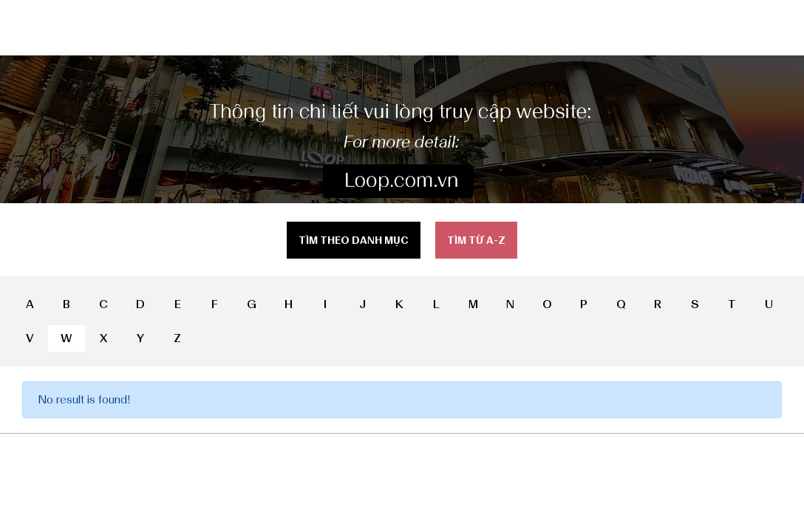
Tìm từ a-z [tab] (476, 241)
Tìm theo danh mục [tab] (354, 241)
